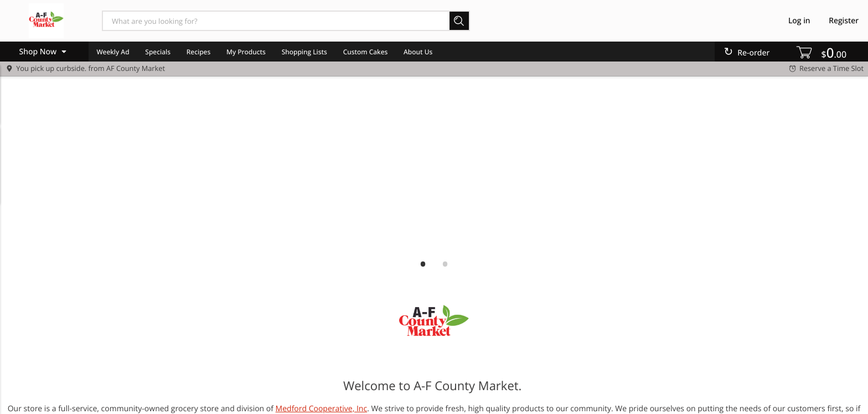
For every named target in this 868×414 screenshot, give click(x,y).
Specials (158, 52)
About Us (418, 52)
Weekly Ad (113, 52)
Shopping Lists (304, 52)
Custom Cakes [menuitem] (366, 52)
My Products (246, 52)
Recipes (198, 52)
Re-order (753, 53)
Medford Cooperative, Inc (322, 409)
